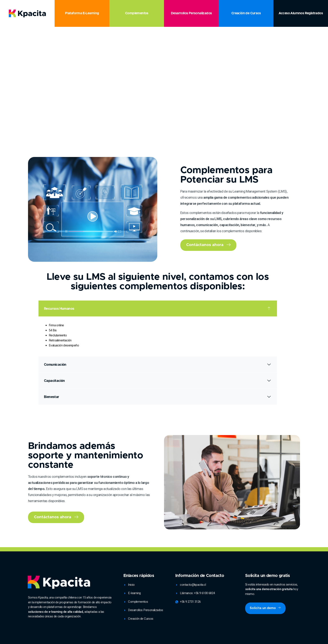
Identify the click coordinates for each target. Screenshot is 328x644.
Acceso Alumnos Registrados (301, 13)
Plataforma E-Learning (82, 13)
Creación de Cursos (246, 13)
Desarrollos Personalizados (191, 13)
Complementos (137, 13)
